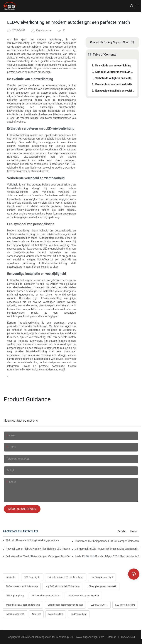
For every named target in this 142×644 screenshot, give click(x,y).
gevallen (122, 531)
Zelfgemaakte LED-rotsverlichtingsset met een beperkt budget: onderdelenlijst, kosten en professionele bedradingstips (107, 549)
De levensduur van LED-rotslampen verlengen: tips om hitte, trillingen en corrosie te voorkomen (38, 556)
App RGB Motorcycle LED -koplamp (63, 586)
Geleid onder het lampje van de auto (65, 605)
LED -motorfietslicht (125, 605)
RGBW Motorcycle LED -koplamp (22, 586)
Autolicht (36, 614)
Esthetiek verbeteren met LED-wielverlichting (115, 72)
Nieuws (134, 531)
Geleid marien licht (15, 614)
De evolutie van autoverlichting (113, 66)
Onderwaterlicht (79, 614)
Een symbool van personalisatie (114, 84)
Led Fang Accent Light (102, 577)
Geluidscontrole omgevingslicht (83, 596)
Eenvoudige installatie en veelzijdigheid (115, 91)
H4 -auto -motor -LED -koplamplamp (66, 577)
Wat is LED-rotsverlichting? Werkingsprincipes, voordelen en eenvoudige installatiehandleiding (32, 540)
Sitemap (111, 637)
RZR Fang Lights (32, 577)
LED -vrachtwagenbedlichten (46, 596)
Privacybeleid (128, 637)
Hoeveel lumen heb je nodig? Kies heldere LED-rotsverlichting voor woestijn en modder (38, 549)
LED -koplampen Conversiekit (102, 586)
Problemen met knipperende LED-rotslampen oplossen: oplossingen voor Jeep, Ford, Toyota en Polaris (107, 541)
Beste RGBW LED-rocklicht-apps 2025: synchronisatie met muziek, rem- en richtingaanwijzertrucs (107, 556)
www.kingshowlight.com (91, 637)
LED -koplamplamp (15, 596)
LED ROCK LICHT (99, 605)
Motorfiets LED (56, 614)
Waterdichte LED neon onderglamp (23, 605)
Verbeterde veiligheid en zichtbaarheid (115, 78)
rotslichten (11, 577)
